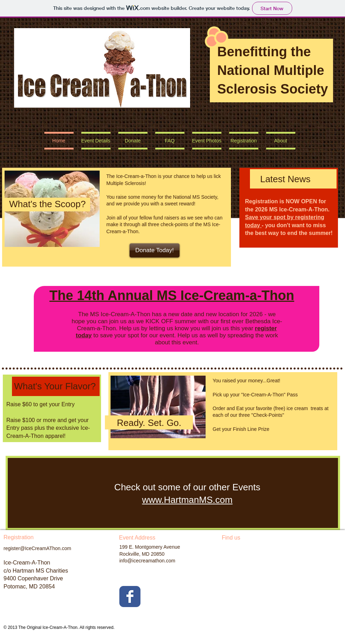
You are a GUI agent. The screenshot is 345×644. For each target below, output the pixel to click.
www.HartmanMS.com (187, 500)
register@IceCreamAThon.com (37, 548)
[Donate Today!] (155, 250)
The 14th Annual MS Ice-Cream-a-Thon (172, 295)
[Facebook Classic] (130, 597)
